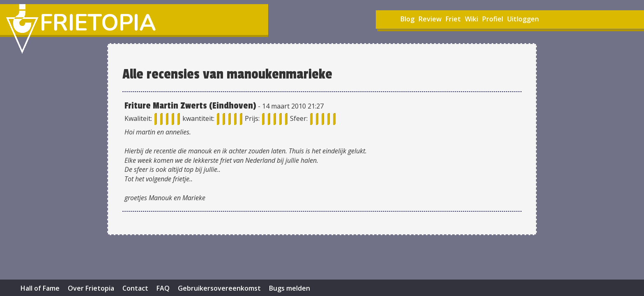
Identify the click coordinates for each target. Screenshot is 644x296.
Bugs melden (290, 288)
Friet (453, 19)
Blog (407, 19)
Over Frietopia (91, 288)
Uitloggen (523, 19)
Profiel (493, 19)
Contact (135, 288)
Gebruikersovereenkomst (219, 288)
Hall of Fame (40, 288)
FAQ (163, 288)
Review (430, 19)
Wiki (471, 19)
